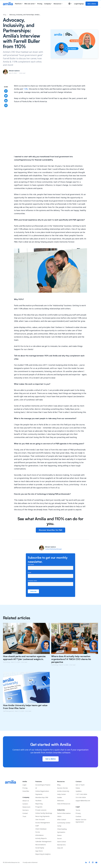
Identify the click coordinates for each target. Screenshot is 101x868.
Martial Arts (61, 845)
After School (62, 820)
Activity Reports (41, 838)
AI (36, 788)
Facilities (38, 801)
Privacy (78, 813)
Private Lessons (41, 810)
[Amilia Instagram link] (93, 863)
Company (48, 4)
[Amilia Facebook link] (89, 863)
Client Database (41, 829)
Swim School (62, 842)
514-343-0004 (81, 797)
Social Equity (40, 848)
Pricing (40, 4)
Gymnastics (61, 832)
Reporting (39, 804)
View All (60, 848)
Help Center (62, 794)
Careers (25, 804)
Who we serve (30, 4)
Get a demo (92, 4)
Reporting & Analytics (43, 854)
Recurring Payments (42, 816)
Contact (25, 813)
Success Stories (62, 788)
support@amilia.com (83, 801)
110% (26, 89)
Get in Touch (80, 785)
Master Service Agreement (81, 821)
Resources (58, 4)
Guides (60, 797)
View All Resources (64, 804)
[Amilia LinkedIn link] (86, 863)
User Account (40, 819)
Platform (19, 4)
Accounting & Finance (43, 785)
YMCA (59, 816)
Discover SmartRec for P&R (50, 530)
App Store (39, 851)
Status (78, 788)
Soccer (60, 838)
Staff (37, 826)
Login (24, 785)
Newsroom (26, 807)
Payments (39, 794)
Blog (5, 15)
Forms (38, 832)
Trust (24, 816)
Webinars (61, 801)
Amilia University (63, 791)
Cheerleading (62, 829)
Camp (59, 826)
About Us (26, 801)
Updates (79, 791)
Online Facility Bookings (44, 813)
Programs (39, 807)
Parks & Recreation (64, 813)
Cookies (78, 816)
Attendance (39, 835)
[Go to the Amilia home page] (8, 4)
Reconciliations (41, 845)
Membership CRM (42, 797)
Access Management (43, 823)
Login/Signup (79, 4)
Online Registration (42, 791)
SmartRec (26, 791)
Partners (26, 810)
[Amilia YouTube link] (96, 863)
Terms (78, 810)
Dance (59, 835)
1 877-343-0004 (81, 794)
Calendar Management (43, 841)
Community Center (64, 823)
